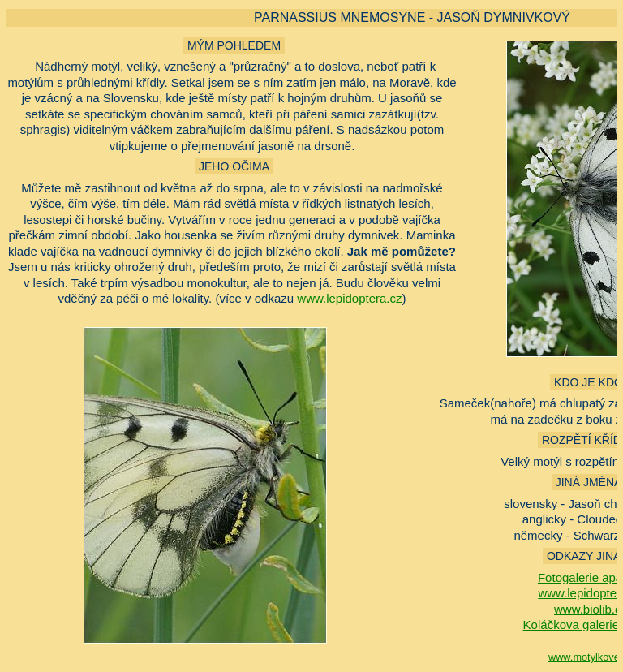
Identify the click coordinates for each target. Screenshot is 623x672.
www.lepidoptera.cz (349, 298)
